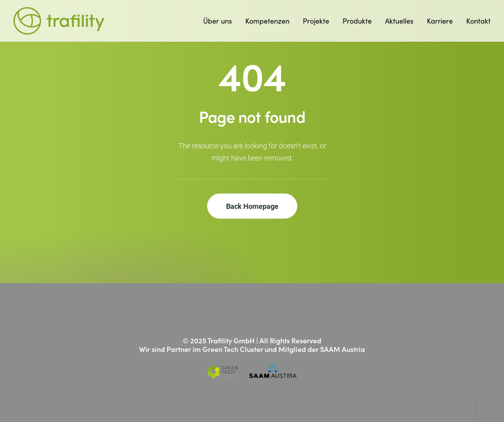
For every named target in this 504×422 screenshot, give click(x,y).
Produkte (357, 21)
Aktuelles (399, 21)
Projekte (316, 21)
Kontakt (478, 21)
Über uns (218, 21)
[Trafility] (59, 21)
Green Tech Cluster (233, 349)
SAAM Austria (343, 349)
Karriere (440, 21)
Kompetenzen (267, 21)
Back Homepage (252, 206)
